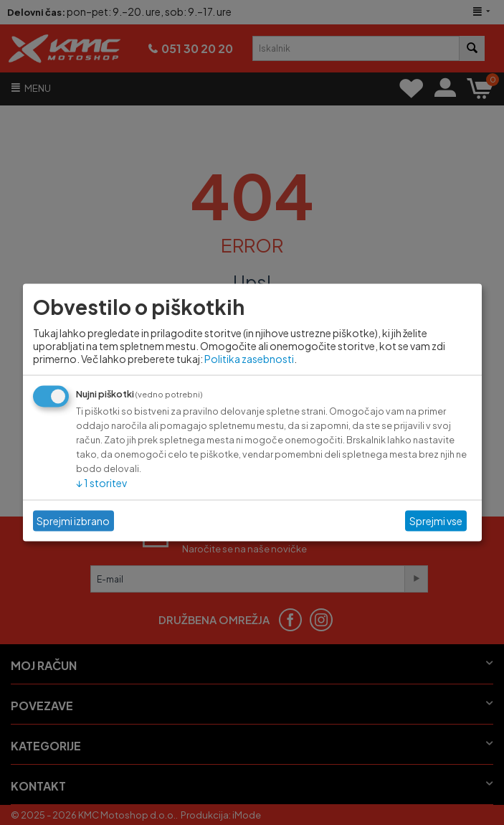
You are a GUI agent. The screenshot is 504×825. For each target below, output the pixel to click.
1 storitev (101, 482)
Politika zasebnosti (249, 358)
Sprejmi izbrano (73, 521)
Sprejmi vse (436, 521)
